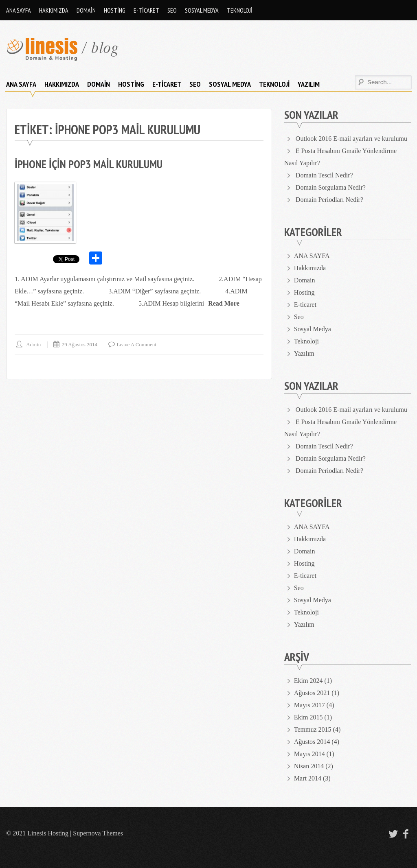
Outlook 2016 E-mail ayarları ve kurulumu (351, 139)
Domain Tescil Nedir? (324, 175)
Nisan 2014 (309, 766)
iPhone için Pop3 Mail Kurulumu (89, 164)
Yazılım (309, 84)
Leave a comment (137, 344)
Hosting (115, 10)
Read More (224, 303)
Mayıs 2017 (309, 705)
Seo (172, 10)
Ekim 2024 (308, 681)
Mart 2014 (308, 778)
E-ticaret (146, 10)
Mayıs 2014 (309, 754)
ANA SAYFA (19, 10)
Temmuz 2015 (313, 729)
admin (33, 344)
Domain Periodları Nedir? (329, 200)
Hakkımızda (54, 10)
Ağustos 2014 (312, 742)
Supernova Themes (98, 833)
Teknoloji (240, 10)
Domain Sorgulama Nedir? (331, 187)
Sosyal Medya (202, 10)
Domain (86, 10)
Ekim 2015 (308, 717)
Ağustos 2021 (312, 693)
